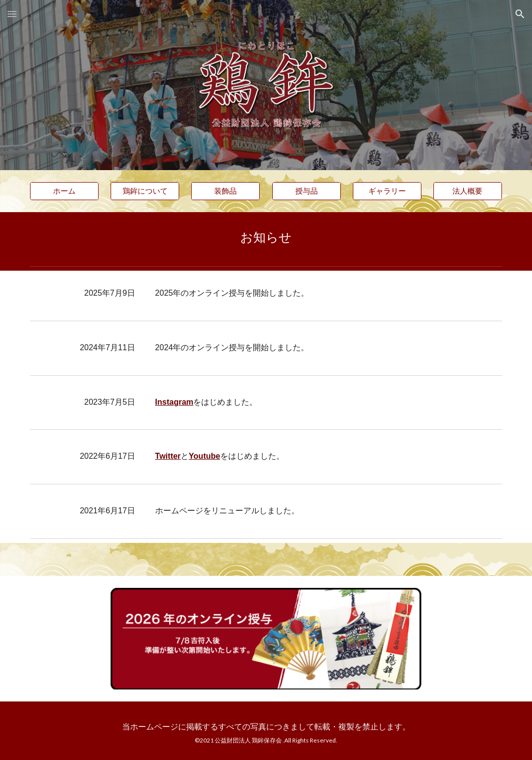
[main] (266, 237)
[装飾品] (225, 191)
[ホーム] (64, 191)
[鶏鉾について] (145, 191)
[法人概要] (468, 191)
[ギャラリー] (387, 191)
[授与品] (307, 191)
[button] (12, 14)
